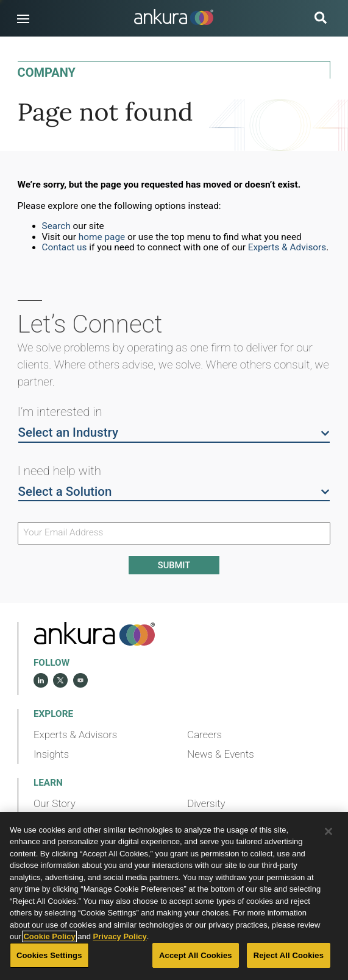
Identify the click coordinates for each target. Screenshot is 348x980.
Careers (204, 735)
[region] (174, 896)
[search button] (321, 19)
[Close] (328, 831)
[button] (23, 19)
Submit (174, 565)
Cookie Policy (49, 936)
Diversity (206, 803)
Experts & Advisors (287, 247)
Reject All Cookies (289, 955)
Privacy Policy (120, 936)
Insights (51, 754)
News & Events (220, 754)
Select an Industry (174, 432)
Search (56, 226)
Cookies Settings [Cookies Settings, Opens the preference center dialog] (49, 955)
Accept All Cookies (196, 955)
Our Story (55, 803)
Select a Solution (174, 491)
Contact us (65, 247)
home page (102, 237)
